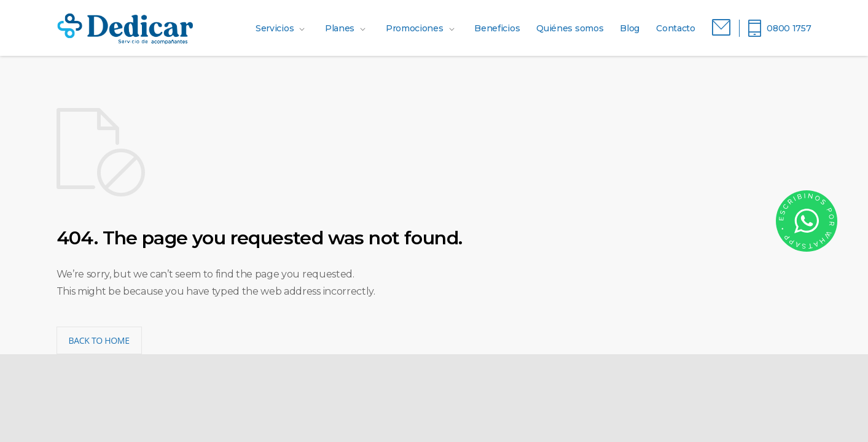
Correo (721, 28)
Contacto (676, 28)
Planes (340, 28)
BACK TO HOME (99, 340)
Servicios (275, 28)
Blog (630, 28)
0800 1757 (789, 28)
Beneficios (497, 28)
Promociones (415, 28)
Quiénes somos (570, 28)
